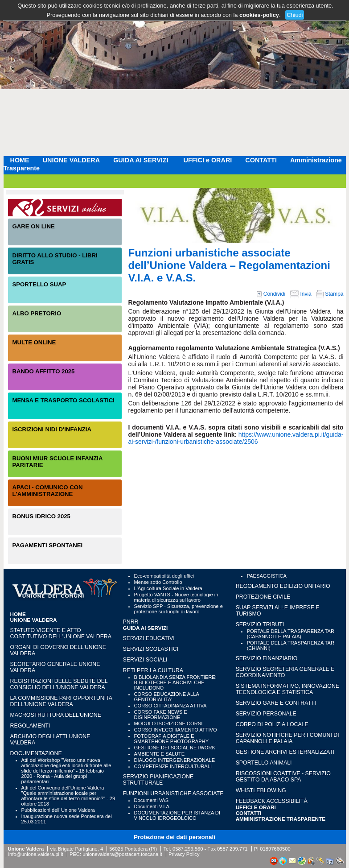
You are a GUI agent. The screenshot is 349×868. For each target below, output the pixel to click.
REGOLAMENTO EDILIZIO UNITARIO (283, 586)
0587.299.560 (188, 849)
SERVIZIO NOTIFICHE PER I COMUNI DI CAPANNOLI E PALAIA (287, 738)
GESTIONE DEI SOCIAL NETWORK (175, 748)
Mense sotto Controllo (158, 582)
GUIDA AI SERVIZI (142, 160)
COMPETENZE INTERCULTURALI (173, 766)
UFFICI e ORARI (208, 160)
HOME (20, 160)
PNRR (131, 622)
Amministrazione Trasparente (281, 819)
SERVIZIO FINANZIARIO (267, 658)
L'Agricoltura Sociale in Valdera (168, 588)
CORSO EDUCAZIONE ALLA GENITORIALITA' (167, 697)
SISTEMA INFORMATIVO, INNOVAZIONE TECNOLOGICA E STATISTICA (287, 689)
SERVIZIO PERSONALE (266, 714)
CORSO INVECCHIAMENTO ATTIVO (176, 730)
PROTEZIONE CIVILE (263, 597)
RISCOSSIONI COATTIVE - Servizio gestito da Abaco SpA (283, 777)
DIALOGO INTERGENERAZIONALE (175, 760)
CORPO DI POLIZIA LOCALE (272, 724)
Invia (301, 294)
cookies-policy (259, 15)
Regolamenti (30, 726)
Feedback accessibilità (272, 801)
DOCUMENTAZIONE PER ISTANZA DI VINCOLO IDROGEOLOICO (177, 815)
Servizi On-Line (65, 208)
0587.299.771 (232, 849)
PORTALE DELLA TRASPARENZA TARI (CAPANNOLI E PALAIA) (291, 634)
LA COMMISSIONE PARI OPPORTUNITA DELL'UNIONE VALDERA (61, 701)
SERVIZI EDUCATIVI (149, 638)
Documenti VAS (152, 800)
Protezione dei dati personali (174, 837)
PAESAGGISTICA (267, 576)
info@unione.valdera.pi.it (36, 854)
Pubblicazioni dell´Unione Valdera (58, 810)
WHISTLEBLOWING (261, 790)
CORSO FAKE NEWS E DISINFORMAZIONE (161, 715)
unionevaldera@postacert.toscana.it (122, 854)
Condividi (271, 294)
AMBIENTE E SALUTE (160, 754)
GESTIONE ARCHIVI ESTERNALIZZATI (285, 752)
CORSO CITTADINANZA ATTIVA (170, 706)
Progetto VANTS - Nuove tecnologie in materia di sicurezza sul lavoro (176, 597)
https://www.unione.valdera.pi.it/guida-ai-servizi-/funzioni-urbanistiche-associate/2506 (236, 438)
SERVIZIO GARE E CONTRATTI (276, 703)
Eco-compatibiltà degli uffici (164, 576)
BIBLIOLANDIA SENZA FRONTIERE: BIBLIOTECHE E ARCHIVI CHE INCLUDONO (175, 682)
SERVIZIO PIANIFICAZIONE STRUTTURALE (158, 780)
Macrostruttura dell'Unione (56, 715)
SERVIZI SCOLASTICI (151, 649)
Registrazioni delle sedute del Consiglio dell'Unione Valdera (59, 684)
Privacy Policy (184, 854)
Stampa (330, 294)
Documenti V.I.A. (152, 806)
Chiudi (295, 15)
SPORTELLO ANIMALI (264, 763)
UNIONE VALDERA (71, 160)
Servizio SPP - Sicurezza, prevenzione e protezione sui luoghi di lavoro (179, 609)
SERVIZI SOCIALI (145, 660)
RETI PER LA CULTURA (153, 670)
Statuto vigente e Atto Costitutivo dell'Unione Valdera (61, 633)
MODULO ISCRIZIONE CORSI (168, 723)
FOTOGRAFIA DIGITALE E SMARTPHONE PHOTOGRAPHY (172, 739)
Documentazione (36, 753)
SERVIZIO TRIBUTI (260, 624)
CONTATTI (261, 160)
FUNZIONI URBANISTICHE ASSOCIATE (173, 794)
